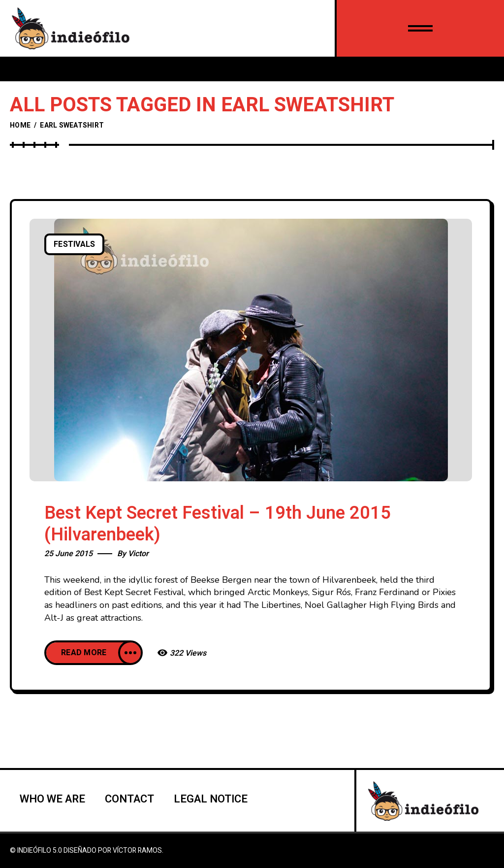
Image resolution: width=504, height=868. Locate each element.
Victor (138, 554)
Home (20, 125)
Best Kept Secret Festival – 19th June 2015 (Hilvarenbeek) (218, 524)
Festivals (74, 244)
